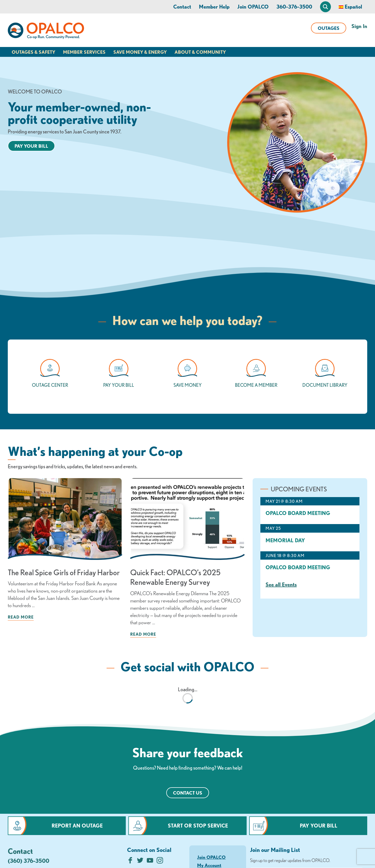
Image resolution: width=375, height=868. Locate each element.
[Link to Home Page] (46, 32)
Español (353, 7)
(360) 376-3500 (29, 861)
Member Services (84, 52)
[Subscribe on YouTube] (150, 862)
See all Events (281, 584)
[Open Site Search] (325, 7)
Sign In (359, 26)
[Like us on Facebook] (130, 862)
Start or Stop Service (198, 826)
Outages (329, 28)
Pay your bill (31, 146)
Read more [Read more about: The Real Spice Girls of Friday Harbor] (21, 617)
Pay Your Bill (319, 826)
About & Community (200, 52)
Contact (182, 7)
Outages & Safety (33, 52)
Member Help (214, 7)
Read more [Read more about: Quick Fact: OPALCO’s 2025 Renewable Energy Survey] (143, 634)
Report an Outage (77, 826)
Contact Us (188, 793)
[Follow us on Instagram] (160, 862)
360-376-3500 (294, 7)
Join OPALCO (253, 7)
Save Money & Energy (140, 52)
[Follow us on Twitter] (140, 862)
